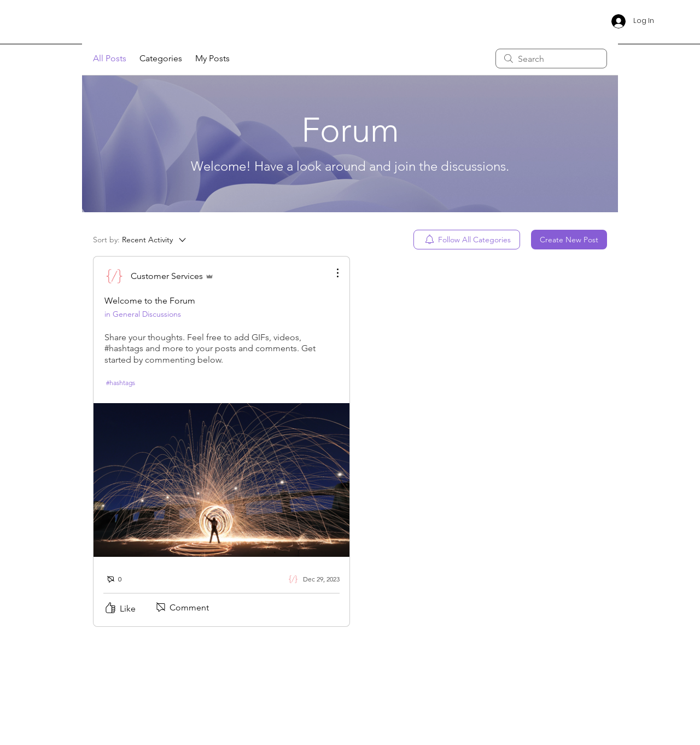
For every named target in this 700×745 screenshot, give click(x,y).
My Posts (212, 58)
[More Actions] (332, 273)
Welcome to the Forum (150, 301)
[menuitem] (467, 240)
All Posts (110, 58)
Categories (161, 58)
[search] (551, 59)
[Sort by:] (140, 240)
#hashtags (121, 383)
